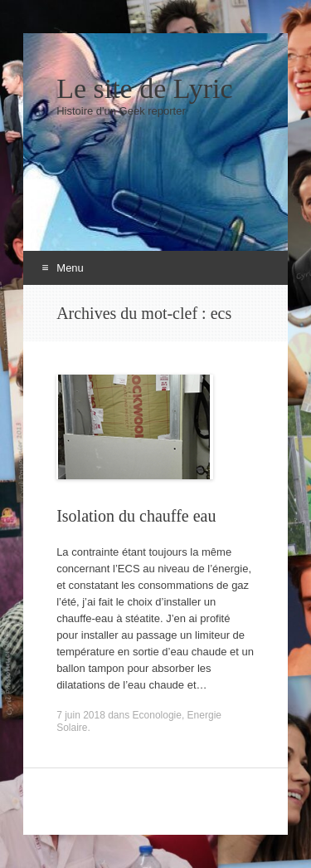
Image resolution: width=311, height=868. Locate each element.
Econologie (157, 715)
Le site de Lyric (144, 89)
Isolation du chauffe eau (136, 516)
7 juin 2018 (81, 715)
